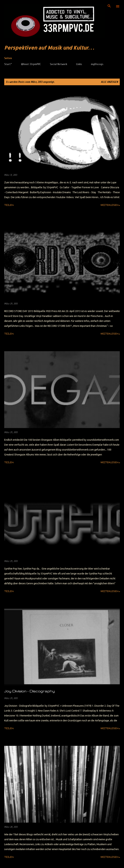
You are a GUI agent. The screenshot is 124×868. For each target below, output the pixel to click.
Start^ (8, 64)
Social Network (58, 64)
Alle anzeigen (109, 82)
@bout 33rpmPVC (31, 64)
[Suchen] (109, 6)
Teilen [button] (9, 205)
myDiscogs (97, 64)
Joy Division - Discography (30, 691)
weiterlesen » (110, 205)
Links (79, 64)
